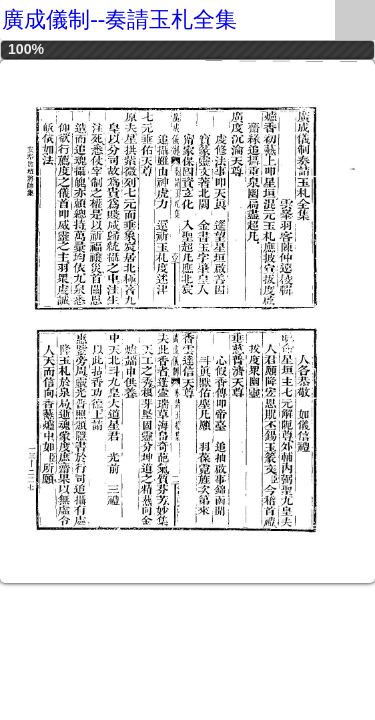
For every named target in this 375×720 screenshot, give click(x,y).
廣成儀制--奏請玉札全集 (119, 19)
